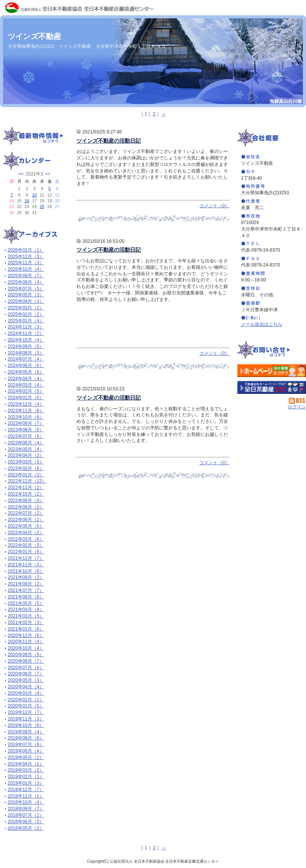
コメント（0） (214, 206)
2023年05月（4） (26, 449)
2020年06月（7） (26, 674)
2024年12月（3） (26, 327)
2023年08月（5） (26, 430)
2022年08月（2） (26, 507)
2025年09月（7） (26, 276)
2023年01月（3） (26, 475)
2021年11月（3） (26, 565)
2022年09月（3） (26, 501)
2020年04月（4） (26, 687)
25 (42, 206)
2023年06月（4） (26, 443)
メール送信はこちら (262, 324)
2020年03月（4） (26, 693)
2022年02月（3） (26, 545)
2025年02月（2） (26, 314)
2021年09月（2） (26, 577)
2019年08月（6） (26, 738)
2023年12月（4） (26, 404)
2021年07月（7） (26, 590)
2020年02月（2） (26, 700)
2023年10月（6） (26, 417)
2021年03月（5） (26, 616)
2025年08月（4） (26, 282)
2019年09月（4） (26, 732)
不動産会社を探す (272, 387)
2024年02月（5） (26, 391)
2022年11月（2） (26, 488)
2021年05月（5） (26, 603)
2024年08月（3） (26, 353)
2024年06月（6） (26, 366)
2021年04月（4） (26, 610)
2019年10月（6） (26, 725)
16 (27, 201)
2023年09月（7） (26, 423)
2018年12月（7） (26, 790)
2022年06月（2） (26, 520)
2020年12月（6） (26, 636)
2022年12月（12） (27, 481)
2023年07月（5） (26, 436)
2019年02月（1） (26, 777)
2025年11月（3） (26, 263)
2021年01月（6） (26, 629)
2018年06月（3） (26, 822)
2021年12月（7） (26, 558)
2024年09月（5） (26, 346)
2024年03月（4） (26, 385)
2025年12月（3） (26, 257)
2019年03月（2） (26, 770)
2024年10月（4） (26, 340)
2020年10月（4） (26, 648)
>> (48, 174)
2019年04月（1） (26, 764)
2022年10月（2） (26, 494)
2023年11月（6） (26, 411)
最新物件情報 (34, 137)
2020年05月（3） (26, 680)
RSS (297, 401)
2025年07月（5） (26, 289)
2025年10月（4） (26, 269)
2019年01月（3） (26, 783)
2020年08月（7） (26, 661)
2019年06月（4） (26, 751)
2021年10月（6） (26, 571)
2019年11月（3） (26, 719)
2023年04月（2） (26, 455)
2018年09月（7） (26, 809)
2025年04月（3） (26, 301)
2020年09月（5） (26, 655)
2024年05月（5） (26, 372)
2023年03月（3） (26, 462)
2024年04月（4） (26, 379)
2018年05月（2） (26, 828)
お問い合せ (272, 351)
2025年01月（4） (26, 321)
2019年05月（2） (26, 757)
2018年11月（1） (26, 796)
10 (34, 195)
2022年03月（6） (26, 539)
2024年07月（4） (26, 359)
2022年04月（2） (26, 533)
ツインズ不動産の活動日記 (109, 141)
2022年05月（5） (26, 526)
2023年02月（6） (26, 468)
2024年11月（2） (26, 333)
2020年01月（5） (26, 706)
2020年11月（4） (26, 642)
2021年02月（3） (26, 623)
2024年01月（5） (26, 398)
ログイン (297, 407)
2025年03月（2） (26, 308)
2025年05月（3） (26, 295)
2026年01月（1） (26, 250)
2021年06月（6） (26, 597)
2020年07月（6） (26, 668)
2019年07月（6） (26, 744)
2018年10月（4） (26, 802)
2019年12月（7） (26, 712)
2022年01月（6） (26, 552)
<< (21, 174)
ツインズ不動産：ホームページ (272, 371)
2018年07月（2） (26, 815)
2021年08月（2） (26, 584)
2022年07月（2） (26, 513)
